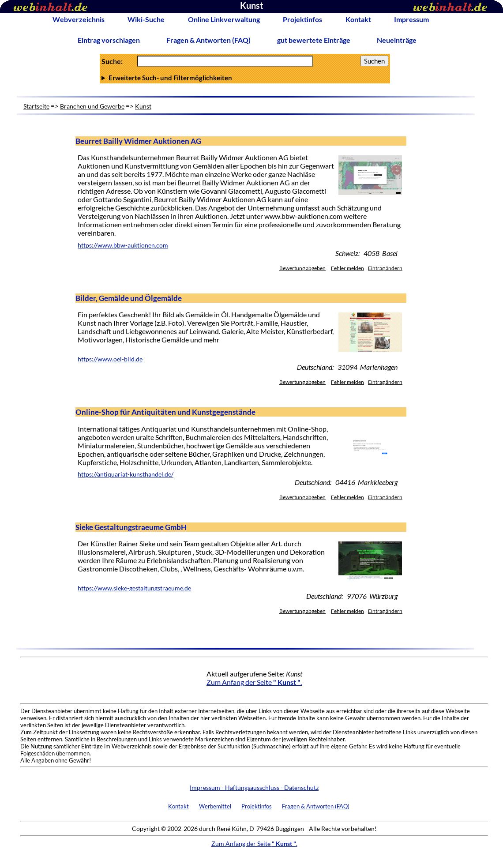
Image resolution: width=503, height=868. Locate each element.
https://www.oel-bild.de (110, 359)
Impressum (411, 19)
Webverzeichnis (79, 19)
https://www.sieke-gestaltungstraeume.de (134, 588)
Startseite (36, 106)
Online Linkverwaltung (224, 19)
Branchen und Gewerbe (92, 106)
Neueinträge (397, 40)
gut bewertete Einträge (314, 40)
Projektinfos (302, 19)
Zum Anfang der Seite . (254, 682)
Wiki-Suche (146, 19)
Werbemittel (215, 806)
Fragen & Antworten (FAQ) (208, 40)
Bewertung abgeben (302, 268)
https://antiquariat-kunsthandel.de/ (126, 474)
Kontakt (358, 19)
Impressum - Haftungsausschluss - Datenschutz (254, 787)
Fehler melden (347, 268)
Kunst (143, 106)
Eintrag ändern (385, 268)
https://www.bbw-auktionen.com (123, 245)
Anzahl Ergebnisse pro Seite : (245, 78)
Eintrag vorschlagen (109, 40)
